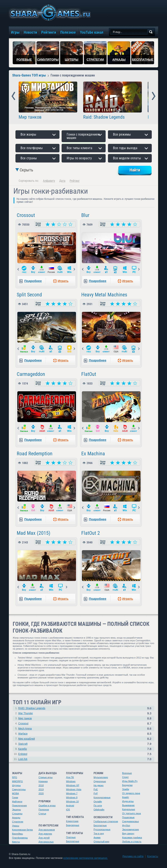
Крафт (126, 797)
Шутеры (16, 785)
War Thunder (26, 713)
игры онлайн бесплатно (50, 13)
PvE (96, 789)
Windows (71, 781)
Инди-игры (128, 801)
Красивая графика (132, 837)
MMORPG (17, 781)
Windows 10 (72, 801)
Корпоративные (102, 797)
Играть (63, 281)
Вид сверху (128, 833)
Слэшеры (17, 814)
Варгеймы (17, 834)
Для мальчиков (47, 830)
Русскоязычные (102, 829)
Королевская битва (22, 830)
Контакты (153, 856)
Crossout (26, 215)
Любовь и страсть (132, 842)
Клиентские (72, 821)
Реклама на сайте (133, 856)
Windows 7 (72, 793)
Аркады (16, 818)
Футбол (126, 825)
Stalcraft (23, 744)
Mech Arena (25, 729)
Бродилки (127, 785)
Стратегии (18, 822)
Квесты (16, 842)
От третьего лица (131, 813)
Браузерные (73, 825)
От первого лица (131, 793)
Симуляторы (19, 789)
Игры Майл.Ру (130, 781)
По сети (98, 806)
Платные (71, 837)
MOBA (15, 793)
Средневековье (130, 821)
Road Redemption (35, 454)
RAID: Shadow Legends (32, 708)
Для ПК (70, 777)
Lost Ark (23, 759)
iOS (68, 810)
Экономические (130, 829)
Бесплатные (73, 841)
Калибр (23, 749)
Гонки (15, 797)
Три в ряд (99, 833)
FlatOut (89, 374)
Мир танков (30, 117)
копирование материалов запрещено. (86, 858)
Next (154, 96)
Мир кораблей (27, 739)
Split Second (29, 295)
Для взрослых (46, 842)
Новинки (43, 781)
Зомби (126, 789)
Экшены (17, 810)
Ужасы (16, 826)
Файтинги (17, 801)
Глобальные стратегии (106, 821)
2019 (41, 789)
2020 (41, 793)
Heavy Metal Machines (104, 295)
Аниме (97, 837)
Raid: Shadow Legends (104, 117)
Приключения (19, 806)
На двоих (99, 785)
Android (70, 806)
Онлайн (98, 801)
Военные (127, 773)
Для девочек (45, 834)
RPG (15, 777)
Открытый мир (101, 842)
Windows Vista (74, 789)
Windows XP (73, 785)
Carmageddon (31, 374)
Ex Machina (93, 454)
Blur (85, 215)
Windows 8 (72, 797)
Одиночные (100, 781)
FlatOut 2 (91, 533)
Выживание (128, 805)
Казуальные (129, 809)
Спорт (125, 777)
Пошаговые (128, 817)
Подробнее (33, 281)
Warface (23, 734)
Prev (13, 96)
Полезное (44, 810)
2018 (41, 785)
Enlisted (23, 754)
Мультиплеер (101, 777)
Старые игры (46, 777)
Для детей (44, 838)
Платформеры (20, 838)
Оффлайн (99, 810)
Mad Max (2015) (34, 533)
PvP (96, 793)
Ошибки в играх (47, 806)
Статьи (42, 814)
